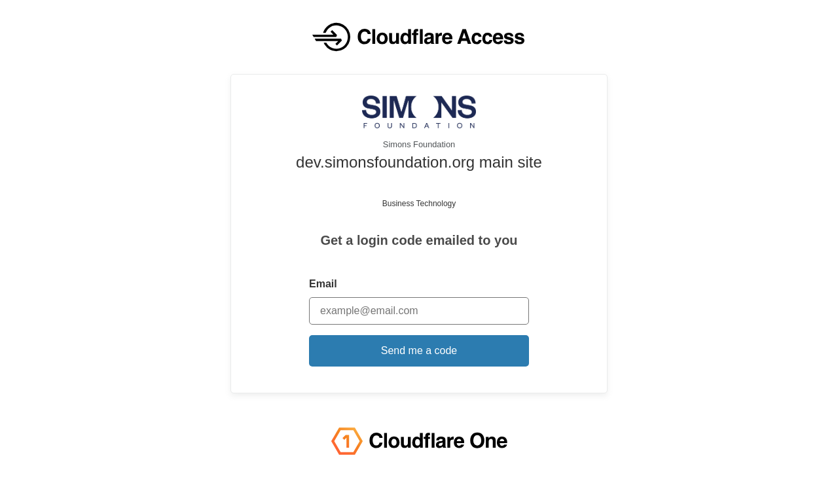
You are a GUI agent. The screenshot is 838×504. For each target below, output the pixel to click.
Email (323, 284)
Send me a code (419, 351)
